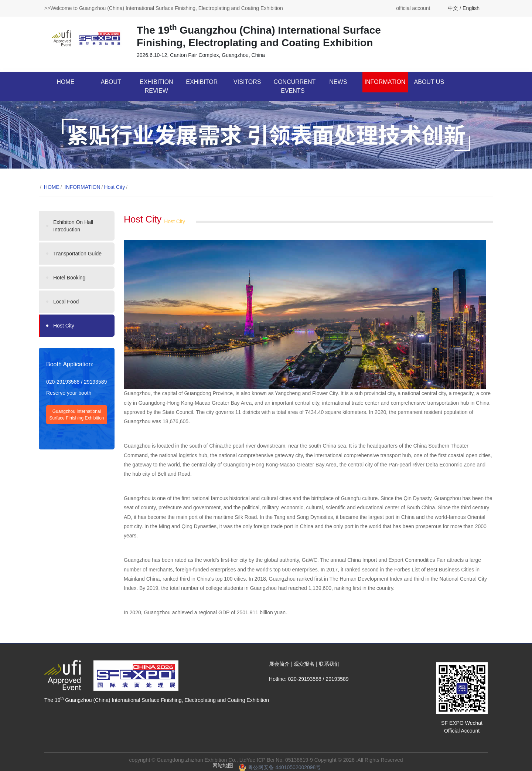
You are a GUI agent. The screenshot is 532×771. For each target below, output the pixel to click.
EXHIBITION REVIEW (156, 86)
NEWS (338, 82)
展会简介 (279, 664)
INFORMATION (385, 82)
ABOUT (111, 82)
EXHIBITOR (202, 82)
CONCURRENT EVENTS (295, 86)
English (471, 8)
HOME (65, 82)
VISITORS (247, 82)
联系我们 (329, 664)
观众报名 (304, 664)
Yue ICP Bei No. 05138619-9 (280, 760)
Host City (114, 187)
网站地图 (223, 765)
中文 (453, 8)
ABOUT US (429, 82)
